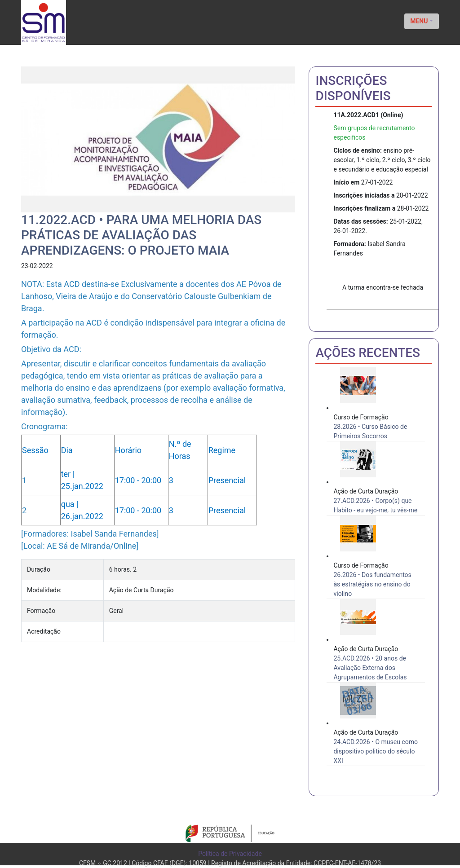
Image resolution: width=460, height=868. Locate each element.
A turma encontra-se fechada (383, 287)
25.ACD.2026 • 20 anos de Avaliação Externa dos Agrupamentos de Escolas (370, 668)
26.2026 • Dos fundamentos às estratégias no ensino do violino (372, 584)
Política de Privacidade (230, 854)
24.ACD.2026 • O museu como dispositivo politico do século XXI (375, 751)
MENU (419, 21)
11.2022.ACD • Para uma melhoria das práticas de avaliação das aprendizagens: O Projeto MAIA (141, 235)
